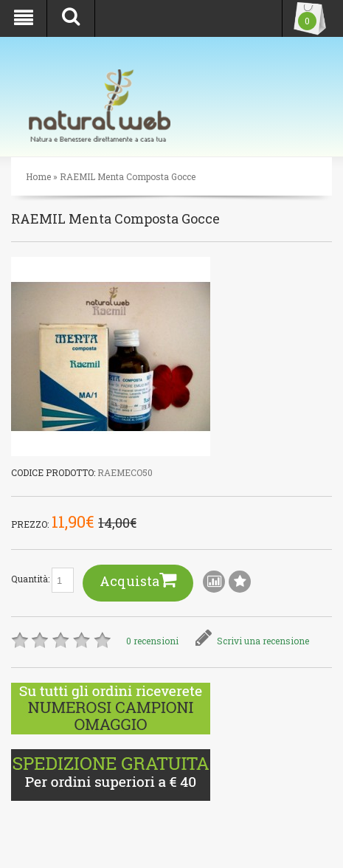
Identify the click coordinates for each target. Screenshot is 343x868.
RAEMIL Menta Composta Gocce (128, 176)
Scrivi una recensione (252, 641)
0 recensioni (152, 641)
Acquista (138, 580)
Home (38, 176)
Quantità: (42, 580)
